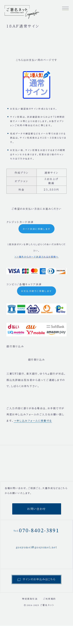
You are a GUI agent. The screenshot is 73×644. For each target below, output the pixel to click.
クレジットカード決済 (20, 222)
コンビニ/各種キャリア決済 (24, 284)
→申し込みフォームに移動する (33, 421)
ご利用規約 (49, 599)
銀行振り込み (15, 346)
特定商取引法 (30, 599)
